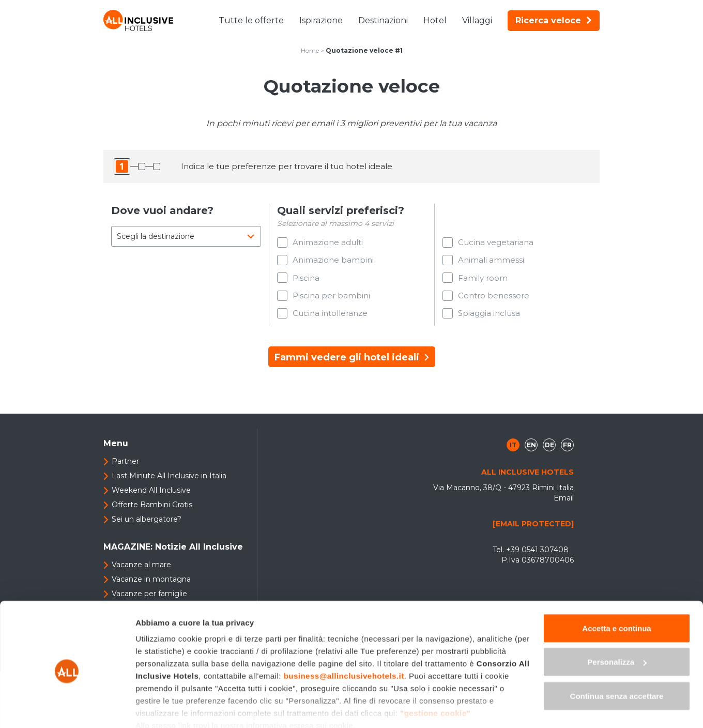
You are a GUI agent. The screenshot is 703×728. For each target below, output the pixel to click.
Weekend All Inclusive (151, 494)
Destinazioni (383, 20)
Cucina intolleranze (330, 317)
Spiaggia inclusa (489, 317)
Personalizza (617, 617)
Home (310, 50)
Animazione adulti (328, 242)
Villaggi (477, 20)
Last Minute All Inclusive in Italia (169, 480)
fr (567, 449)
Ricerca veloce (554, 20)
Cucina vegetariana (496, 242)
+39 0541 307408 (537, 554)
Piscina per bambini (331, 298)
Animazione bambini (333, 261)
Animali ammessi (491, 261)
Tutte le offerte (251, 20)
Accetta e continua (616, 583)
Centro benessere (494, 298)
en (531, 449)
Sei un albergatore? (147, 523)
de (549, 449)
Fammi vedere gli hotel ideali (352, 361)
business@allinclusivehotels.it (344, 631)
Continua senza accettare (617, 651)
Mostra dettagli (163, 708)
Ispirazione (321, 20)
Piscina (306, 279)
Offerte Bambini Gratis (152, 509)
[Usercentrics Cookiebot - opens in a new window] (67, 708)
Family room (483, 279)
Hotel (435, 20)
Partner (125, 465)
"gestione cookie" (435, 668)
